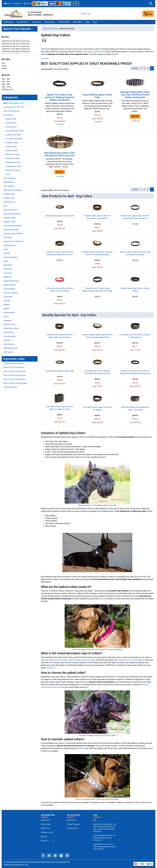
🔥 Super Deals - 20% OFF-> (14, 107)
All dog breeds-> (10, 336)
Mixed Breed (8, 332)
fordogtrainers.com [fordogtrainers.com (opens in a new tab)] (21, 865)
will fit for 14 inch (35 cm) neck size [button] (16, 44)
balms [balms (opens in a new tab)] (82, 748)
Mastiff (6, 309)
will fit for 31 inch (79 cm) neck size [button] (16, 41)
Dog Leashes (50, 22)
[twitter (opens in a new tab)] (49, 856)
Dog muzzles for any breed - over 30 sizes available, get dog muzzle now (105, 838)
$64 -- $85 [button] (6, 84)
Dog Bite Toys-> (10, 202)
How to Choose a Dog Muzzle (15, 371)
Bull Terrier (8, 269)
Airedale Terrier (9, 245)
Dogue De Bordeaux (11, 281)
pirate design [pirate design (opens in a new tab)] (119, 660)
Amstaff (7, 253)
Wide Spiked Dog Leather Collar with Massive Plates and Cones (60, 154)
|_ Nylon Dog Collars (12, 170)
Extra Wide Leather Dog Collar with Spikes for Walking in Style (60, 408)
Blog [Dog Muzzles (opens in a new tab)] (95, 820)
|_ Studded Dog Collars (13, 166)
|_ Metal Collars (10, 119)
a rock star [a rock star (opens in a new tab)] (86, 52)
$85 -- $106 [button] (6, 87)
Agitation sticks (10, 222)
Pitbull (6, 317)
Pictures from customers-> (14, 241)
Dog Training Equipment (13, 190)
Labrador (7, 301)
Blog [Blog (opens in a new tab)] (87, 22)
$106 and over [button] (8, 89)
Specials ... (8, 340)
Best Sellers (78, 22)
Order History (72, 820)
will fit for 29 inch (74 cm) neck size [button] (16, 46)
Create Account (72, 828)
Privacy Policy (46, 824)
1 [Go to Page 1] (141, 68)
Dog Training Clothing (12, 214)
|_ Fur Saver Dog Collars (13, 139)
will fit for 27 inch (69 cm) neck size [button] (16, 49)
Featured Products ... (12, 348)
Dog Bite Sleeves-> (11, 210)
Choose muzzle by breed (13, 234)
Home (8, 4)
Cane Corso (8, 273)
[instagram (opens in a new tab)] (67, 856)
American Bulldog (10, 257)
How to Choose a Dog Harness (15, 383)
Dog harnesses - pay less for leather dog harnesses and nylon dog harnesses (105, 847)
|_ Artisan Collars (11, 151)
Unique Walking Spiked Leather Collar (97, 96)
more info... (45, 59)
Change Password (73, 824)
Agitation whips (10, 218)
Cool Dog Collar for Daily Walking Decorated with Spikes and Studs (97, 372)
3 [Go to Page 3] (148, 68)
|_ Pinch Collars (10, 123)
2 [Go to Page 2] (145, 68)
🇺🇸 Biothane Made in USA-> (14, 103)
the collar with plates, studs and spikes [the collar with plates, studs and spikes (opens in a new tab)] (80, 660)
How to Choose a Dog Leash (14, 375)
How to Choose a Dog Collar (14, 379)
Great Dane (8, 297)
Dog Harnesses (23, 22)
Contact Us (17, 4)
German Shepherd (11, 293)
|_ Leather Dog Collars (12, 135)
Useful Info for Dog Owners (14, 367)
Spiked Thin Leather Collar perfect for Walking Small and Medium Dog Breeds (60, 97)
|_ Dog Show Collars (12, 158)
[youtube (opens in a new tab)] (61, 856)
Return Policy (45, 828)
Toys (5, 206)
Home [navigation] (45, 29)
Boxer (6, 261)
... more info (60, 124)
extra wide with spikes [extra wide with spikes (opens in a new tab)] (134, 660)
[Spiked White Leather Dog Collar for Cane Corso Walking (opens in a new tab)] (97, 776)
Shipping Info (45, 820)
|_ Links (7, 174)
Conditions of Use (47, 832)
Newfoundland (9, 313)
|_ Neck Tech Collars (12, 154)
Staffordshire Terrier (11, 328)
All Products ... (9, 352)
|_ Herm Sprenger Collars (14, 131)
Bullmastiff (8, 265)
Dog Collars (37, 22)
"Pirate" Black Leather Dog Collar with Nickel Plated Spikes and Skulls (135, 217)
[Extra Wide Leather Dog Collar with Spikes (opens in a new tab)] (97, 712)
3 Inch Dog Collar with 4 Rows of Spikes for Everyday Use (135, 336)
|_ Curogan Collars (11, 143)
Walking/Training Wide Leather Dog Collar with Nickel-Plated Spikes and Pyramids (135, 95)
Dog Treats (8, 237)
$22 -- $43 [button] (6, 79)
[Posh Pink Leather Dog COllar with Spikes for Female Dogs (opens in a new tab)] (97, 626)
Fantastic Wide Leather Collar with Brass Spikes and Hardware (97, 217)
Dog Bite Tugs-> (10, 194)
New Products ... (10, 344)
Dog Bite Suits (9, 198)
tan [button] (3, 63)
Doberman (8, 277)
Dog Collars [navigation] (54, 29)
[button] (151, 4)
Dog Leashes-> (9, 186)
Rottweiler (8, 320)
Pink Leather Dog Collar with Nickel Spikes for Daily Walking (60, 290)
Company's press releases (14, 363)
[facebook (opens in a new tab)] (43, 856)
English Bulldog (10, 285)
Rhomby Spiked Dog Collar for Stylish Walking (135, 290)
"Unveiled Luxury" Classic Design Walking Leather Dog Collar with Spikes (97, 290)
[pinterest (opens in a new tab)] (55, 856)
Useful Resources (10, 387)
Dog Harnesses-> (10, 178)
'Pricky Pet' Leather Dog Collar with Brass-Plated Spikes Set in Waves (60, 253)
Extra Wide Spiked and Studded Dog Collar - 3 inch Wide (135, 408)
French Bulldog (9, 289)
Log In (27, 4)
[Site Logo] (14, 13)
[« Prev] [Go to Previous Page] (135, 68)
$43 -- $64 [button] (6, 82)
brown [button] (4, 68)
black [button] (4, 66)
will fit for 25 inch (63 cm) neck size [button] (16, 51)
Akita (6, 249)
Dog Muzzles (8, 22)
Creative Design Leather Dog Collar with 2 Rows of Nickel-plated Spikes (97, 253)
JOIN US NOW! (64, 22)
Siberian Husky (9, 324)
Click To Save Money (12, 111)
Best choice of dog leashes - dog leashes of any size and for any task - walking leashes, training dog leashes (105, 828)
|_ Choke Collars (10, 147)
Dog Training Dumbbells (13, 226)
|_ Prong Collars (10, 127)
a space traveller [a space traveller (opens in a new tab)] (99, 52)
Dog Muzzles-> (9, 182)
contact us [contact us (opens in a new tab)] (51, 668)
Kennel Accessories (11, 230)
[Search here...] (98, 14)
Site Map (44, 837)
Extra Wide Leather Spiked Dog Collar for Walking (97, 408)
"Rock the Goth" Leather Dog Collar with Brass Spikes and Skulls (135, 253)
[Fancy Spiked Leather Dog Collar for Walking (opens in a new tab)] (97, 482)
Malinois (7, 305)
